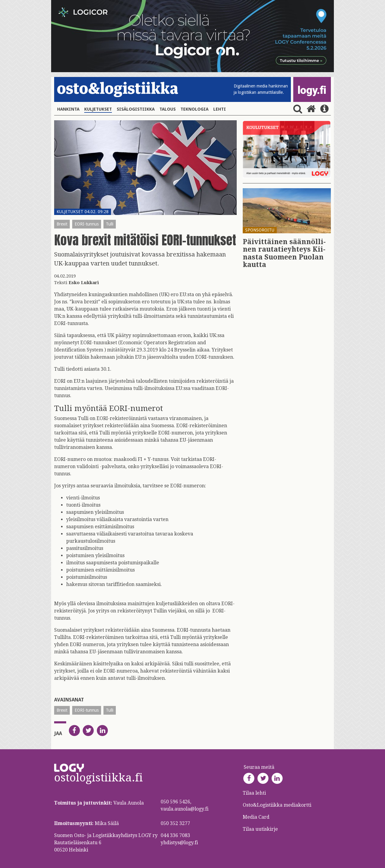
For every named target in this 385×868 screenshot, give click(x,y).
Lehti (220, 109)
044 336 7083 (175, 835)
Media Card (257, 817)
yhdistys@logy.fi (179, 843)
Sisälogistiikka (136, 109)
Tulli (110, 224)
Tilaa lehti (254, 793)
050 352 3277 (175, 823)
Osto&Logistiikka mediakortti (277, 805)
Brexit (62, 224)
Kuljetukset (98, 109)
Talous (168, 109)
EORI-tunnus (87, 224)
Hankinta (68, 109)
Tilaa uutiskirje (260, 829)
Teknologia (194, 109)
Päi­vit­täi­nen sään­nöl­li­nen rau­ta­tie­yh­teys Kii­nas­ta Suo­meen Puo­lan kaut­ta (284, 253)
